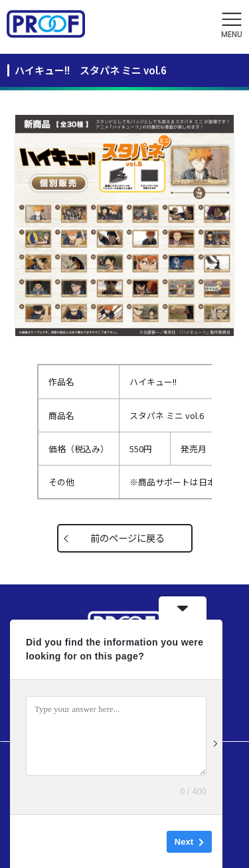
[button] (232, 26)
